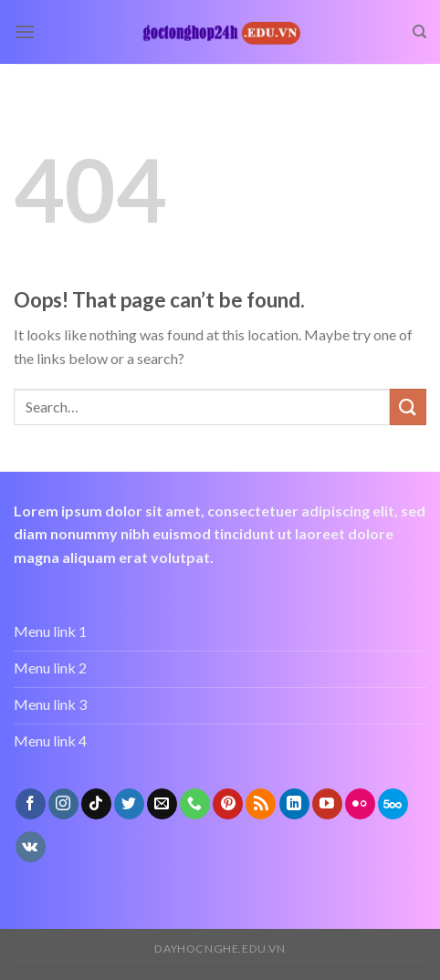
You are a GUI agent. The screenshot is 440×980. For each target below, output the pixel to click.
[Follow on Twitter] (129, 804)
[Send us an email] (162, 804)
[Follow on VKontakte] (31, 847)
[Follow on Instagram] (63, 804)
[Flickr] (360, 804)
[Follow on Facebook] (31, 804)
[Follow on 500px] (393, 804)
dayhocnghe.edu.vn (220, 949)
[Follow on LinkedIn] (294, 804)
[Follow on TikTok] (96, 804)
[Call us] (195, 804)
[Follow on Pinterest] (228, 804)
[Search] (419, 32)
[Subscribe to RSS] (261, 804)
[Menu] (25, 31)
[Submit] (408, 407)
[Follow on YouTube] (327, 804)
